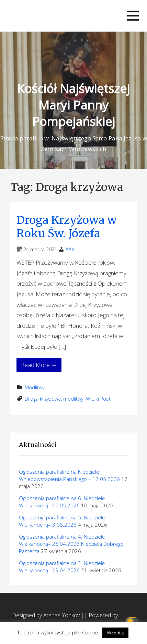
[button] (133, 16)
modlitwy (73, 399)
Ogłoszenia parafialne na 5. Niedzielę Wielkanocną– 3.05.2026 (62, 521)
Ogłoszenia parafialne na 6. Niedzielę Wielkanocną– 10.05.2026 (62, 502)
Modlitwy (35, 387)
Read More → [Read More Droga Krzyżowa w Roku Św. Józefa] (39, 365)
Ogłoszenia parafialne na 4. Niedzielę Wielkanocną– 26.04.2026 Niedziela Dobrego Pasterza (71, 544)
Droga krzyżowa (43, 399)
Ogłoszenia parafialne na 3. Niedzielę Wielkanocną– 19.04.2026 (62, 567)
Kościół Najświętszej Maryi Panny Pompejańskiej (73, 105)
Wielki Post (98, 399)
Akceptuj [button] (115, 633)
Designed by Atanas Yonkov (47, 615)
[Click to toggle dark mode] (133, 620)
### (70, 249)
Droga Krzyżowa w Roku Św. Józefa (67, 227)
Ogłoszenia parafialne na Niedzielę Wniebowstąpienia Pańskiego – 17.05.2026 (69, 475)
